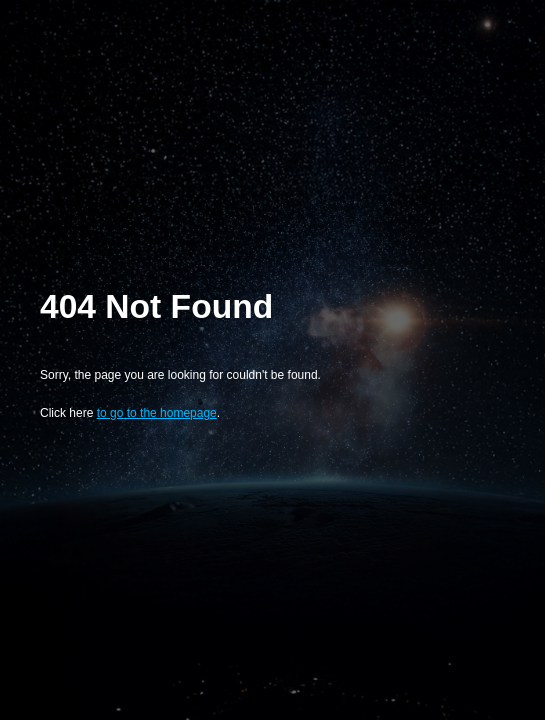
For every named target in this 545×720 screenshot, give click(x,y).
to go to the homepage (157, 413)
